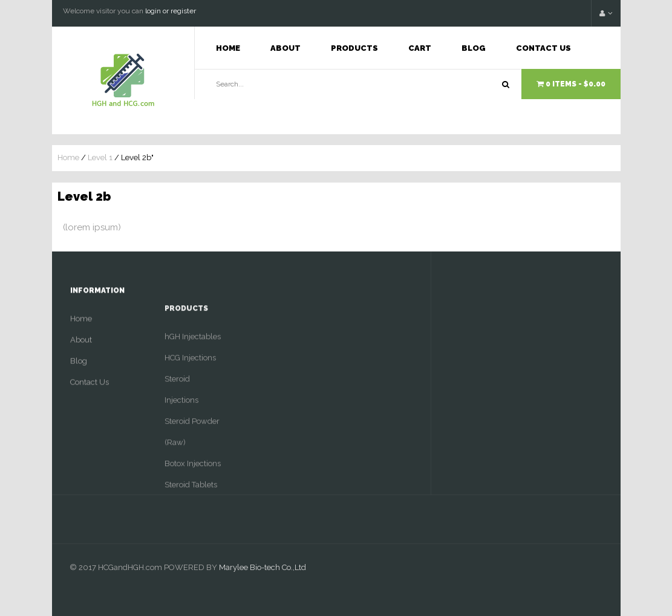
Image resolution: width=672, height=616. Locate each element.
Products (354, 48)
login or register (171, 11)
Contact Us (543, 48)
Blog (474, 48)
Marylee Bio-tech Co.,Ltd (263, 567)
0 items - (571, 84)
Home (228, 48)
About (285, 48)
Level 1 (100, 157)
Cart (420, 48)
